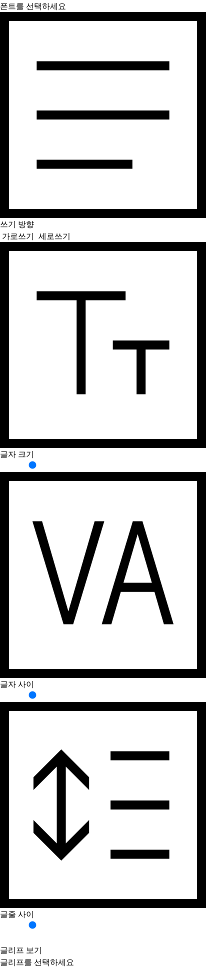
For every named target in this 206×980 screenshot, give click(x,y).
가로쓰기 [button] (18, 236)
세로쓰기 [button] (54, 236)
